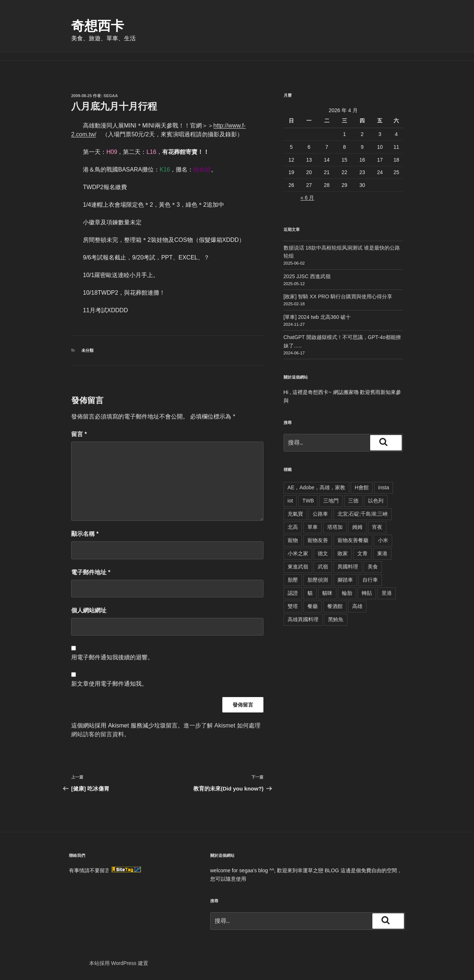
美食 (373, 567)
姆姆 (357, 527)
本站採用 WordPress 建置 (119, 963)
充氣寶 (295, 514)
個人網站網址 (89, 610)
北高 (293, 527)
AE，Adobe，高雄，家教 (316, 487)
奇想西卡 (98, 26)
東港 (382, 553)
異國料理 (348, 567)
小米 (383, 540)
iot (290, 501)
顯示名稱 (85, 534)
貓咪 (327, 593)
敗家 (343, 553)
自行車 (370, 580)
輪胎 (347, 593)
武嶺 (323, 567)
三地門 (331, 501)
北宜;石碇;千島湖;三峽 (363, 514)
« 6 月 (307, 198)
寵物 (293, 540)
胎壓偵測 (318, 580)
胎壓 (293, 580)
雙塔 (293, 606)
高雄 (357, 606)
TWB (308, 501)
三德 (353, 501)
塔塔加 (335, 527)
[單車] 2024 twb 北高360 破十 (317, 317)
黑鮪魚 (336, 619)
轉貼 (367, 593)
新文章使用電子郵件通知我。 (109, 684)
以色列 (376, 501)
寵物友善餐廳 (353, 540)
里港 (387, 593)
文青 (362, 553)
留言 (79, 434)
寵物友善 (318, 540)
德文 (323, 553)
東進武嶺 (298, 567)
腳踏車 (345, 580)
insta (384, 487)
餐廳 (313, 606)
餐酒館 (335, 606)
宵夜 (377, 527)
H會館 (362, 487)
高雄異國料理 (303, 619)
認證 (293, 593)
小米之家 (298, 553)
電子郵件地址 (91, 572)
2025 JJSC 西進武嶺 (307, 276)
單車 (313, 527)
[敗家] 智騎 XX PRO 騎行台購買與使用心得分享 (338, 296)
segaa (111, 96)
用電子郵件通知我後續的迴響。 (112, 657)
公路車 (320, 514)
